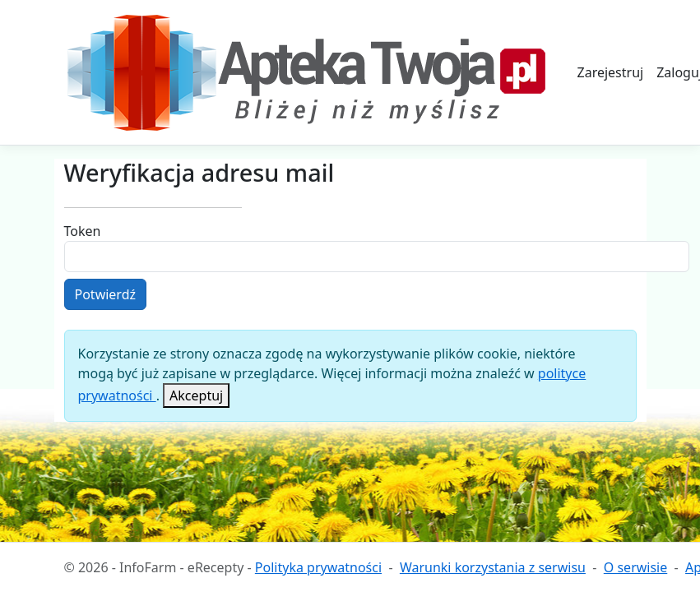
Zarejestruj (611, 72)
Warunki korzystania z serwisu (493, 567)
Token (83, 231)
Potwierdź (106, 294)
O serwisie (635, 567)
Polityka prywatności (318, 567)
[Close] (196, 395)
